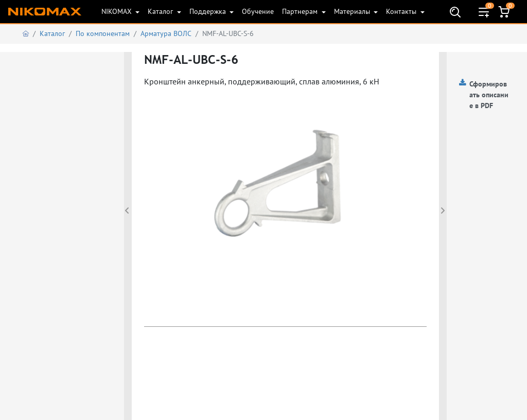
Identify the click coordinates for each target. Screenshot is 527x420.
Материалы (353, 11)
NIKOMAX (118, 11)
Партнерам (301, 11)
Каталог (161, 11)
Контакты (402, 11)
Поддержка (209, 11)
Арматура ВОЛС (166, 33)
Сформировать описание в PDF (489, 95)
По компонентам (103, 33)
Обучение (258, 11)
